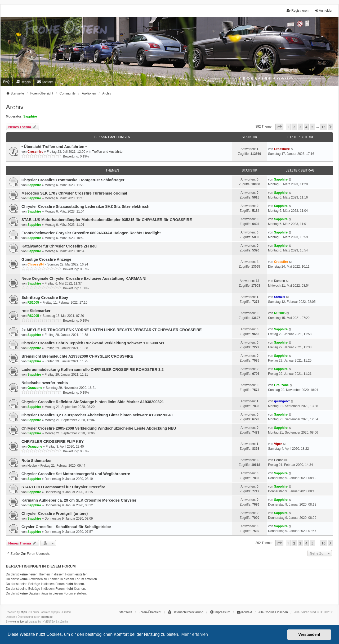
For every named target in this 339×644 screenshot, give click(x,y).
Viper (278, 444)
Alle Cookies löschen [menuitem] (273, 612)
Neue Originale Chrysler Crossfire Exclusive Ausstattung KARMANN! (84, 278)
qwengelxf (282, 401)
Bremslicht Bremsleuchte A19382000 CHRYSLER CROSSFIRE (77, 356)
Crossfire (281, 262)
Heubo (32, 466)
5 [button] (312, 127)
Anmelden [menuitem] (324, 10)
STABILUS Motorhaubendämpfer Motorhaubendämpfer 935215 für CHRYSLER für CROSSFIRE (107, 220)
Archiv (15, 107)
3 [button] (300, 127)
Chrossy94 (36, 264)
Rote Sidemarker (37, 461)
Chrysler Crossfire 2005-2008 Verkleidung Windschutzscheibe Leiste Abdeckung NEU (99, 428)
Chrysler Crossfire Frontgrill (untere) (55, 514)
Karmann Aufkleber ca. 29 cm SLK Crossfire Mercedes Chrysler (79, 500)
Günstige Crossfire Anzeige (46, 259)
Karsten (280, 281)
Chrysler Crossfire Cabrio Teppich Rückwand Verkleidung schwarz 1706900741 (93, 343)
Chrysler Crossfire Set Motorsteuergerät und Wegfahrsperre (76, 474)
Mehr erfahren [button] (195, 634)
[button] (279, 127)
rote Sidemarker (36, 311)
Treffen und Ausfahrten (108, 152)
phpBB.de (47, 617)
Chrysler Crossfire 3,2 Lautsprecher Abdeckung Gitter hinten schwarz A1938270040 (97, 415)
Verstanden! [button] (309, 634)
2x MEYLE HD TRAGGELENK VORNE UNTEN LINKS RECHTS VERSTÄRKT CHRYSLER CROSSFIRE (112, 330)
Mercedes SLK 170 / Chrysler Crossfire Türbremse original (74, 193)
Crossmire (35, 152)
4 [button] (306, 127)
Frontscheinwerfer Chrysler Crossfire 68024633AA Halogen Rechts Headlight (91, 233)
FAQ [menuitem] (6, 82)
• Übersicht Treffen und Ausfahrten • (54, 147)
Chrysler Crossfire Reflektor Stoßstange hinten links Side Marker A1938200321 (93, 402)
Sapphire (30, 116)
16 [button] (324, 127)
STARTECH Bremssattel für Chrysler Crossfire (63, 487)
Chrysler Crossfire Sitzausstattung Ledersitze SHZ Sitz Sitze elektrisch (85, 206)
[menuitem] (23, 82)
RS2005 (33, 303)
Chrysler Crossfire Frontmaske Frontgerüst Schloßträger (73, 180)
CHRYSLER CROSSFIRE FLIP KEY (53, 442)
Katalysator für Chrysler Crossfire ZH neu (59, 246)
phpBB (25, 612)
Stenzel (280, 297)
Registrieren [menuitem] (298, 10)
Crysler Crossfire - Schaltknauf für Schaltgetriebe (66, 527)
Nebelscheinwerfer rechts (45, 383)
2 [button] (294, 127)
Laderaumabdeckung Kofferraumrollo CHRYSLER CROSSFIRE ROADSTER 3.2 (93, 370)
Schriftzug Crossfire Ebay (45, 298)
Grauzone (35, 388)
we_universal (20, 622)
